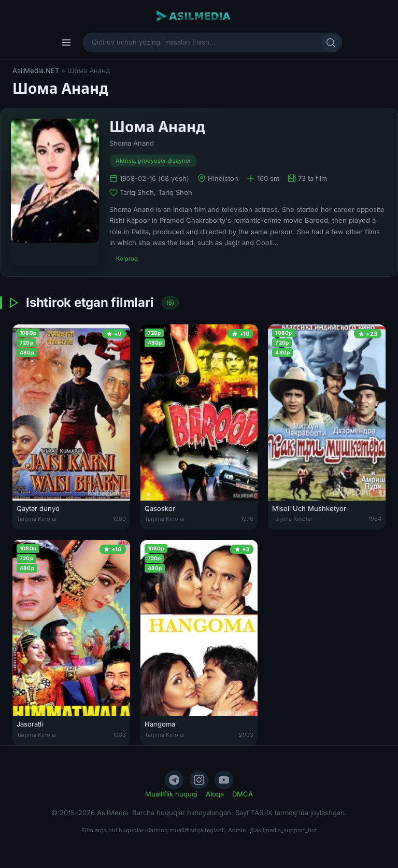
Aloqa (215, 794)
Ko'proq (127, 259)
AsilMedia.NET (36, 70)
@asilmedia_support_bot (283, 830)
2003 (246, 735)
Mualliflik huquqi (171, 794)
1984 (375, 519)
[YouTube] (224, 780)
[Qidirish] (331, 42)
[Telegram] (174, 780)
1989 (119, 519)
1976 (247, 519)
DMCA (243, 794)
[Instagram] (199, 780)
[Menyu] (66, 42)
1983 (119, 735)
